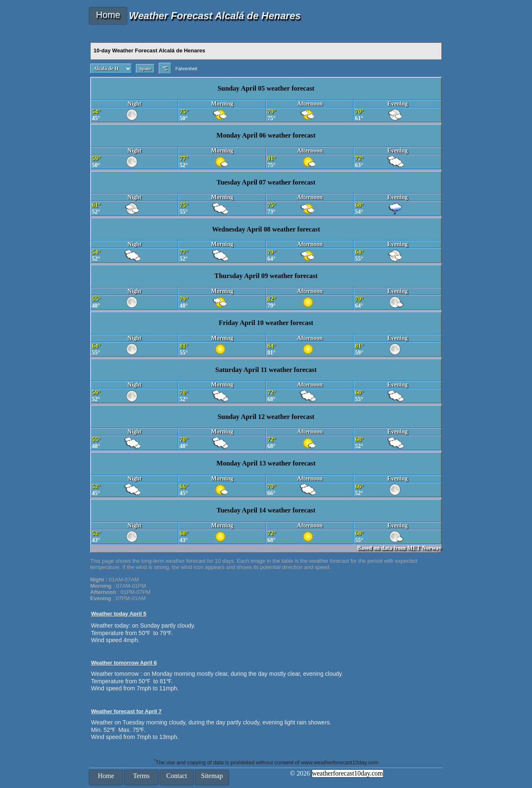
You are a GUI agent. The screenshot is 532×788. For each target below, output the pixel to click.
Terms (141, 776)
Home (108, 15)
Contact (177, 776)
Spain (145, 69)
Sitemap (212, 776)
